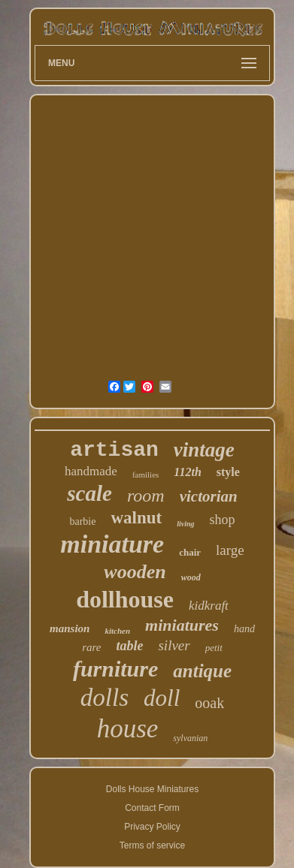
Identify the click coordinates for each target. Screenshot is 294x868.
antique (202, 671)
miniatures (182, 625)
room (146, 496)
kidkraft (209, 606)
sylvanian (190, 738)
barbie (82, 521)
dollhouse (125, 599)
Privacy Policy (152, 827)
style (228, 472)
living (185, 524)
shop (223, 520)
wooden (135, 572)
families (145, 475)
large (230, 550)
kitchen (117, 631)
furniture (115, 669)
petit (214, 648)
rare (91, 647)
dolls (105, 698)
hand (244, 629)
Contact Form (152, 808)
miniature (112, 544)
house (128, 729)
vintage (204, 450)
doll (162, 698)
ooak (209, 703)
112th (187, 472)
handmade (91, 471)
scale (89, 493)
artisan (114, 450)
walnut (136, 518)
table (129, 646)
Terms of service (152, 845)
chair (190, 552)
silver (174, 645)
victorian (209, 496)
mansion (70, 628)
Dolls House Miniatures (152, 789)
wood (191, 577)
